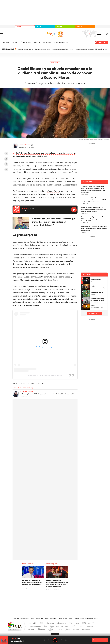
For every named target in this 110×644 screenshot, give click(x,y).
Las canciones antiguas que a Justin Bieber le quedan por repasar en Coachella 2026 (93, 219)
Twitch (63, 597)
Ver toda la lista (93, 313)
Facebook (6, 153)
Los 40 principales (42, 623)
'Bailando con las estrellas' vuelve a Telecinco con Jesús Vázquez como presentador (32, 582)
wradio (52, 626)
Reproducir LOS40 (74, 210)
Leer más (29, 396)
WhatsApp (6, 164)
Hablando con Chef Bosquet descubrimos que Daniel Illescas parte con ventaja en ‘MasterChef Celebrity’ (54, 222)
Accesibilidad (25, 618)
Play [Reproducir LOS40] (55, 640)
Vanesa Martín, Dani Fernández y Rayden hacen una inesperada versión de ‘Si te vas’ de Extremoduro (57, 583)
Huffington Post (35, 626)
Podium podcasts (51, 629)
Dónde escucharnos (92, 618)
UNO (46, 626)
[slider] (55, 636)
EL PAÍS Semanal (74, 626)
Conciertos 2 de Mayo (42, 49)
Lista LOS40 (6, 42)
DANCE (59, 27)
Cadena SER (70, 623)
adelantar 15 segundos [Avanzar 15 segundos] (61, 640)
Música (15, 42)
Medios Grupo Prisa (15, 630)
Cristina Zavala (25, 145)
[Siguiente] (107, 49)
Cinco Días (59, 626)
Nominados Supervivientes (84, 49)
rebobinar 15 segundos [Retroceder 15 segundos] (49, 640)
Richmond (31, 629)
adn (83, 623)
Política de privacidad (37, 618)
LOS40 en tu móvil (79, 618)
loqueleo (76, 629)
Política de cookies (50, 618)
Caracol (90, 623)
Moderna (41, 629)
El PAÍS (32, 623)
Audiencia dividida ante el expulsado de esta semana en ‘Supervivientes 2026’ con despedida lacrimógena (94, 200)
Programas (27, 42)
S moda (67, 629)
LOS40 (19, 27)
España (99, 34)
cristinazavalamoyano (32, 145)
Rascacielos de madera (60, 49)
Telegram (6, 170)
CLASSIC (40, 27)
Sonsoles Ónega (28, 388)
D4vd (71, 49)
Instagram (43, 597)
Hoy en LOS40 (47, 42)
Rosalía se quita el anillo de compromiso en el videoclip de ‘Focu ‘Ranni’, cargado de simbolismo (94, 228)
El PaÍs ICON (59, 629)
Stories (67, 597)
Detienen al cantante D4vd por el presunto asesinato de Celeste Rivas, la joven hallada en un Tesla (94, 209)
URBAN (79, 27)
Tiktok (47, 597)
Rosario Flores (17, 388)
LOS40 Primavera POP (61, 42)
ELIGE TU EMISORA (99, 640)
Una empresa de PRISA (15, 625)
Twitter (6, 159)
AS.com (76, 623)
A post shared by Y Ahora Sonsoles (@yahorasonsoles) (45, 376)
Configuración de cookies (65, 618)
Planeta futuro (81, 626)
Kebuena (89, 626)
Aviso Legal (16, 618)
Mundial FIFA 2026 (102, 49)
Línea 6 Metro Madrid (26, 49)
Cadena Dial (67, 626)
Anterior (44, 640)
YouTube (51, 597)
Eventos (37, 42)
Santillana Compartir (62, 623)
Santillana (51, 623)
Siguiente (66, 640)
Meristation (86, 629)
